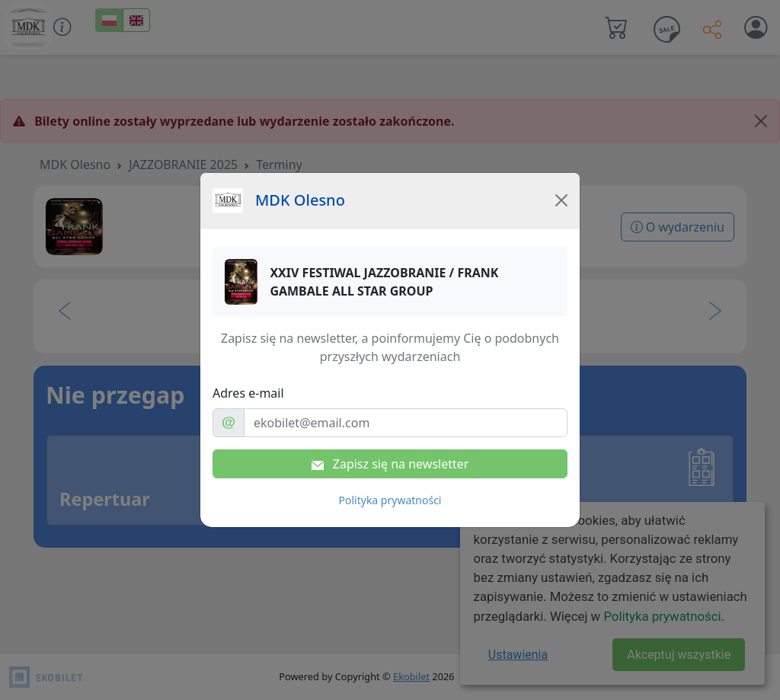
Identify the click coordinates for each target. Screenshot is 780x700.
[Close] (561, 200)
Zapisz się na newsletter (390, 464)
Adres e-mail (248, 393)
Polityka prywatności (390, 500)
